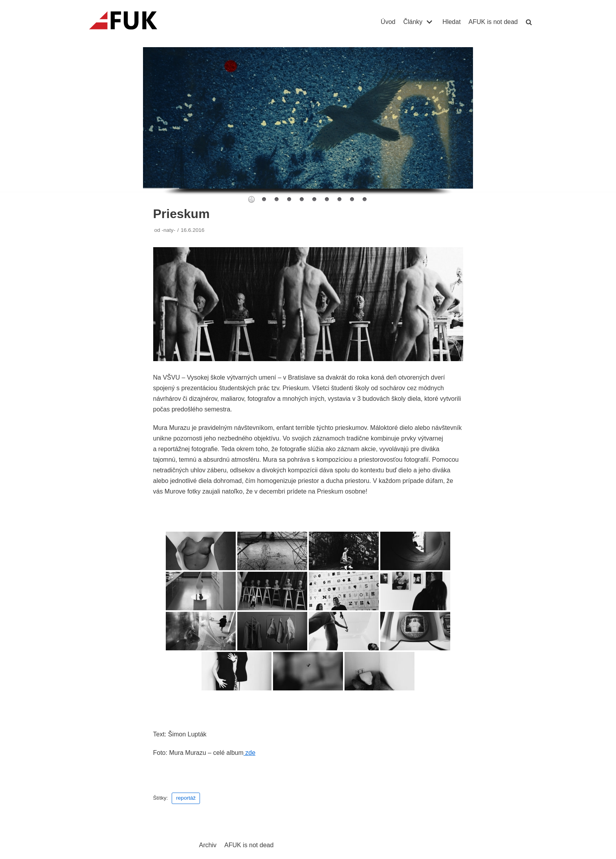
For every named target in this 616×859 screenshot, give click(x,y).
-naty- (168, 230)
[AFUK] (133, 22)
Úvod (388, 22)
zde (249, 753)
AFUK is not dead (493, 22)
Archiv (208, 845)
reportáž (186, 798)
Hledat (451, 22)
